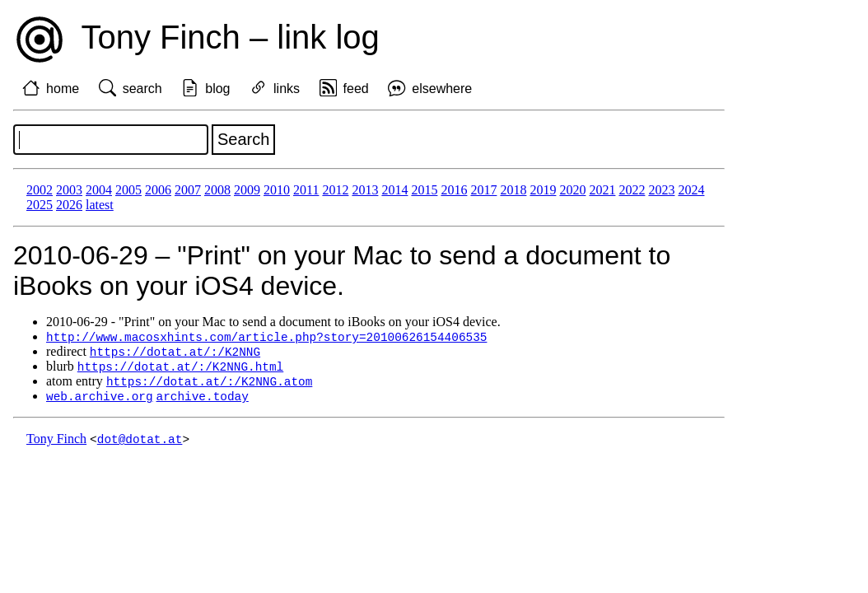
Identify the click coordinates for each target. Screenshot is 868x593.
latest (100, 205)
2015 (424, 190)
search (142, 89)
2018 (513, 190)
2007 (188, 190)
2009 (247, 190)
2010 (277, 190)
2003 (69, 190)
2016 (454, 190)
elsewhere (442, 89)
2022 (632, 190)
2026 (69, 205)
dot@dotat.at (140, 444)
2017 (483, 190)
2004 (99, 190)
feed (356, 89)
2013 (365, 190)
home (63, 89)
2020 (572, 190)
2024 (691, 190)
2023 (661, 190)
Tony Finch (56, 444)
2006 (158, 190)
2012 (335, 190)
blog (217, 89)
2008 (217, 190)
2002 (40, 190)
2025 (40, 205)
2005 (128, 190)
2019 (543, 190)
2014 (394, 190)
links (287, 89)
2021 (602, 190)
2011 (306, 190)
